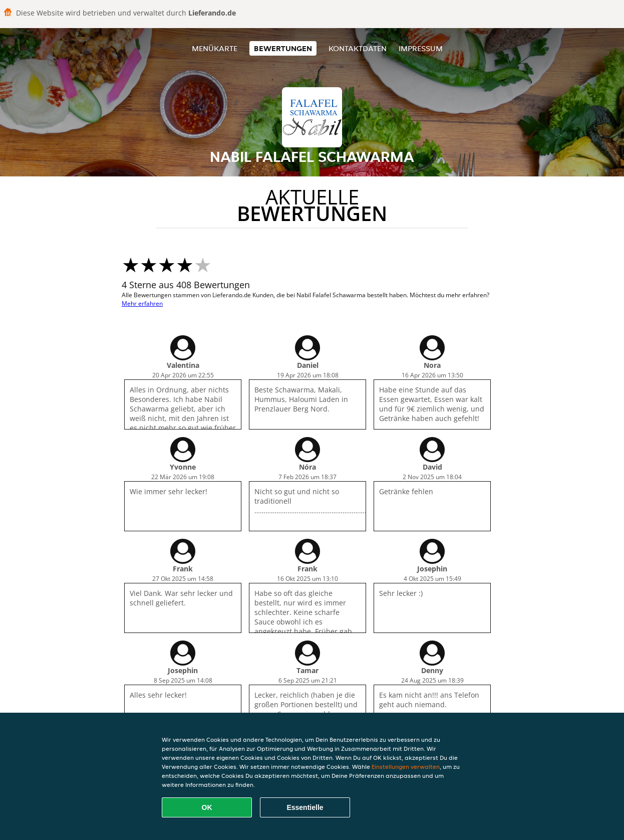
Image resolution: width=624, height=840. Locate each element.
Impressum (421, 48)
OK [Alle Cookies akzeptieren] (207, 807)
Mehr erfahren (142, 303)
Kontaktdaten (358, 48)
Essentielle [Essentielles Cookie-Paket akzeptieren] (305, 807)
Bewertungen (283, 48)
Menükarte (215, 48)
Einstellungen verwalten (406, 767)
